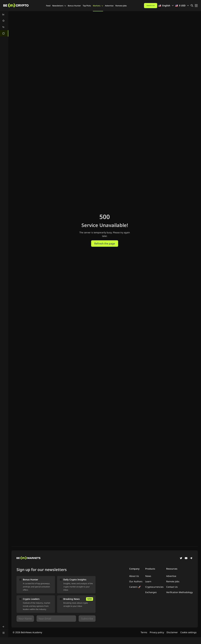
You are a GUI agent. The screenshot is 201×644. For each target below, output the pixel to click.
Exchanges (151, 592)
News (148, 576)
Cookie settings (188, 632)
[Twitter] (181, 558)
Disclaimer (172, 632)
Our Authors (136, 581)
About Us (134, 576)
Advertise (109, 6)
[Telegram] (191, 558)
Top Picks (87, 6)
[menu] (4, 24)
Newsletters (59, 6)
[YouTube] (186, 558)
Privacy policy (157, 632)
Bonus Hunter (74, 6)
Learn (148, 581)
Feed (48, 6)
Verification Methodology (179, 592)
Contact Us (172, 587)
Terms (144, 632)
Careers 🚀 (135, 587)
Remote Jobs (121, 6)
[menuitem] (4, 14)
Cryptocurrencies (154, 587)
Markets (98, 6)
